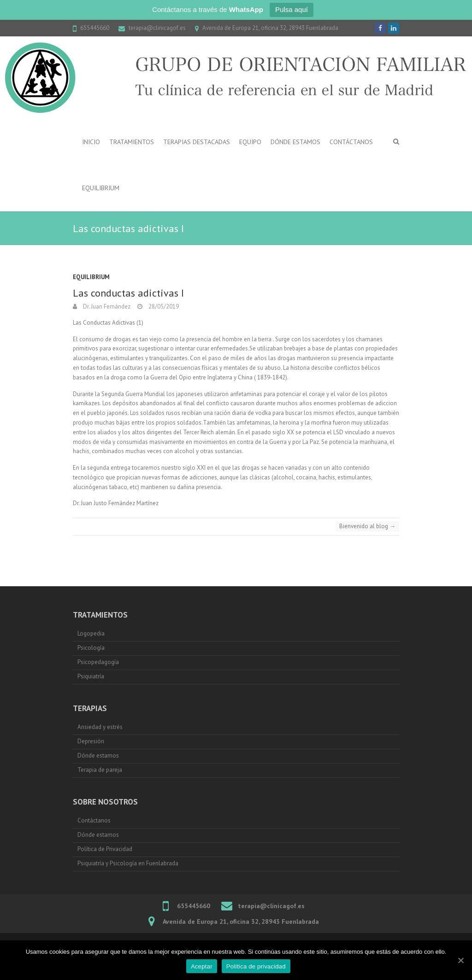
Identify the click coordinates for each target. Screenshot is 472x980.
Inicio (91, 142)
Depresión (91, 741)
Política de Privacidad (105, 849)
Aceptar (202, 966)
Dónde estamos (295, 142)
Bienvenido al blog (367, 526)
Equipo (250, 142)
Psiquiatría (91, 676)
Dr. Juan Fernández (106, 306)
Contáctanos (351, 142)
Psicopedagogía (98, 662)
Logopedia (91, 633)
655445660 (95, 28)
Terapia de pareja (100, 770)
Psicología (91, 648)
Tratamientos (132, 142)
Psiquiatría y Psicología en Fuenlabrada (128, 863)
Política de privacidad (256, 966)
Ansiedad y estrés (101, 727)
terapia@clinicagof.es (157, 28)
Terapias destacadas (197, 142)
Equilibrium (101, 188)
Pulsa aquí (292, 9)
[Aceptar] (460, 960)
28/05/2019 (163, 306)
